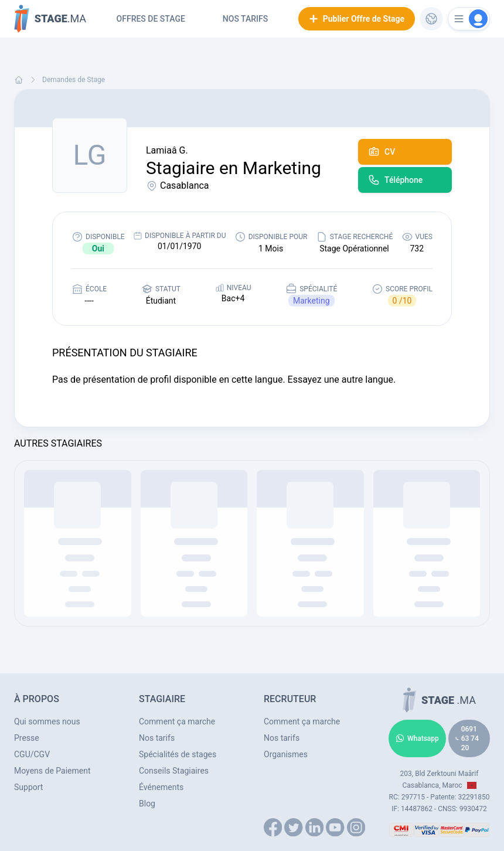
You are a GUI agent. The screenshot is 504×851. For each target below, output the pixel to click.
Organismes (286, 754)
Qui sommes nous (47, 721)
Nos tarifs (245, 19)
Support (28, 787)
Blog (147, 804)
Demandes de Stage (74, 80)
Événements (161, 787)
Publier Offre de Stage (357, 19)
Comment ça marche (177, 721)
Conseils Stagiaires (174, 771)
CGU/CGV (32, 754)
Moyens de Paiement (52, 771)
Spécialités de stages (178, 754)
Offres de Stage (151, 19)
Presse (27, 738)
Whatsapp (417, 738)
